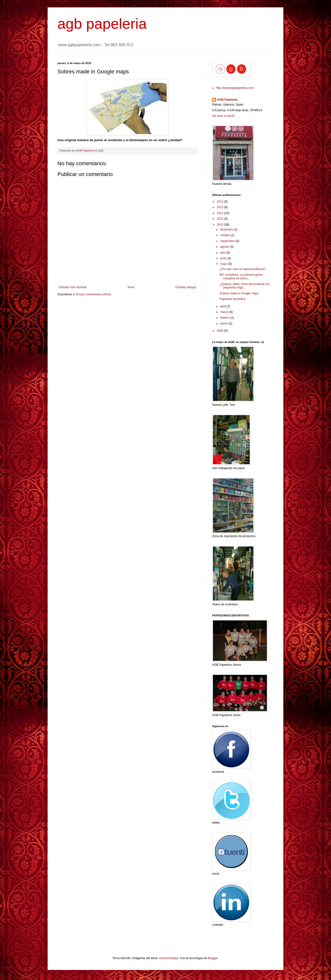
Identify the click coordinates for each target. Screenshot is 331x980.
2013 (221, 207)
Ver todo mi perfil (223, 116)
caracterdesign (169, 958)
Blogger (213, 958)
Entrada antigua (186, 287)
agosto (225, 247)
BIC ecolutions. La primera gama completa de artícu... (241, 276)
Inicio (131, 287)
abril (223, 306)
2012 (221, 213)
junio (224, 258)
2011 (221, 219)
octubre (226, 235)
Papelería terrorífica (232, 299)
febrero (225, 318)
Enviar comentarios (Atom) (94, 294)
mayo (224, 264)
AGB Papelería (227, 100)
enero (224, 324)
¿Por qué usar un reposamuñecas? (243, 269)
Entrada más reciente (73, 287)
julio (223, 253)
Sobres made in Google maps (239, 293)
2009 (221, 331)
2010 (221, 225)
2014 (221, 202)
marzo (225, 312)
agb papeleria (102, 24)
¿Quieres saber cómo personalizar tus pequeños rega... (244, 286)
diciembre (227, 230)
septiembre (228, 241)
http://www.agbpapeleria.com (235, 88)
